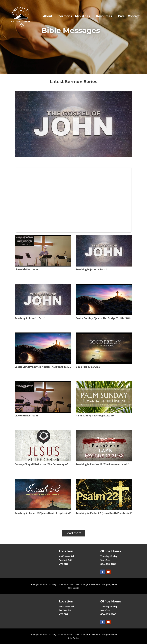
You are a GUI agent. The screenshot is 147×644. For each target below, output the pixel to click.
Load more (73, 533)
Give (121, 16)
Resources (104, 16)
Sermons (65, 16)
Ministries (83, 16)
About (48, 16)
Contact (134, 16)
